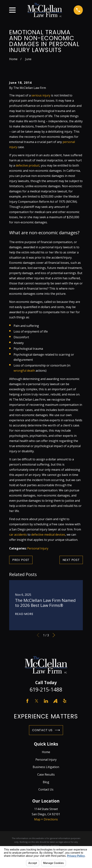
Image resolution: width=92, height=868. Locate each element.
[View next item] (54, 635)
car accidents (18, 535)
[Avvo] (55, 701)
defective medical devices (48, 535)
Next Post (71, 560)
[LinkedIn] (46, 701)
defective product (28, 165)
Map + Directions (46, 819)
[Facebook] (27, 701)
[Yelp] (65, 701)
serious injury (41, 95)
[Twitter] (37, 701)
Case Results (46, 774)
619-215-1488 (46, 689)
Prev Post (21, 560)
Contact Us (46, 730)
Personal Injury (38, 548)
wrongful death (24, 371)
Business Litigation (46, 767)
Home (46, 752)
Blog (46, 782)
